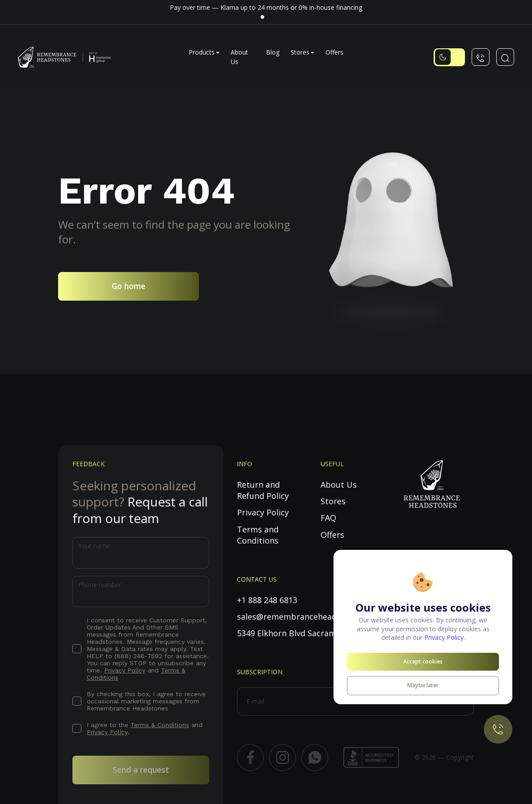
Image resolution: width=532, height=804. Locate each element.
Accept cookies (423, 661)
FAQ (328, 518)
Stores (300, 52)
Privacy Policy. (445, 637)
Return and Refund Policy (263, 490)
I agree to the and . (145, 728)
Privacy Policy (125, 670)
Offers (334, 52)
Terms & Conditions (160, 725)
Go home (129, 286)
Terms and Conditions (258, 535)
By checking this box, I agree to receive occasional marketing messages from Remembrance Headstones (146, 701)
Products (202, 52)
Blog (273, 52)
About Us (339, 485)
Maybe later (423, 685)
